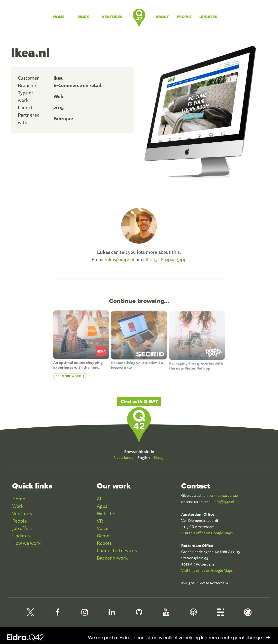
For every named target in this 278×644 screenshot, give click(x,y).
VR (100, 521)
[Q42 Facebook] (57, 614)
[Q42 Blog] (221, 614)
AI (99, 499)
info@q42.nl (224, 502)
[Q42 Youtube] (166, 614)
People (184, 17)
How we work (26, 543)
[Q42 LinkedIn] (112, 614)
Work (83, 17)
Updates (208, 17)
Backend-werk (112, 558)
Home (59, 17)
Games (104, 536)
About (162, 17)
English (144, 457)
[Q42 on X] (30, 614)
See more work (68, 377)
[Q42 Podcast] (193, 614)
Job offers (22, 528)
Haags (159, 457)
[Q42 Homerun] (248, 614)
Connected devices (117, 550)
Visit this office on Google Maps (207, 533)
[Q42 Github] (139, 614)
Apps (102, 506)
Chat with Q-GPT (139, 401)
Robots (104, 543)
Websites (107, 513)
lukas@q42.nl (120, 261)
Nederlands (123, 457)
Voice (103, 528)
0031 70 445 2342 (223, 495)
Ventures (112, 17)
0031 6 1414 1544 (167, 261)
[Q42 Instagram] (85, 614)
